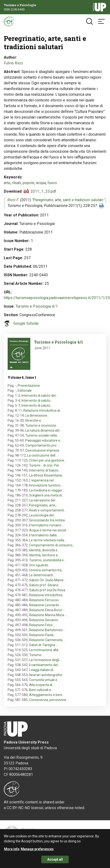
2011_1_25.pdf (43, 191)
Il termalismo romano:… (47, 525)
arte (7, 183)
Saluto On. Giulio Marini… (47, 580)
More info (12, 851)
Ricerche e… (34, 420)
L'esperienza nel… (42, 480)
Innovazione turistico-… (46, 485)
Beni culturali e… (41, 690)
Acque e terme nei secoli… (49, 530)
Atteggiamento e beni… (47, 695)
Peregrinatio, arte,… (44, 505)
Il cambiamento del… (45, 665)
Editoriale (25, 391)
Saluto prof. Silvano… (45, 585)
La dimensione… (37, 415)
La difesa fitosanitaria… (47, 475)
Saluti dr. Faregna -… (44, 645)
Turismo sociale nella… (42, 435)
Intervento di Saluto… (45, 470)
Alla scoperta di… (42, 685)
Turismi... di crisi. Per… (45, 465)
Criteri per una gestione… (48, 460)
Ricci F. (13, 200)
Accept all (55, 861)
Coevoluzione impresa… (43, 450)
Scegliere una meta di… (47, 495)
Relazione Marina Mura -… (49, 615)
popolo (29, 183)
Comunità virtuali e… (44, 680)
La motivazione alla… (45, 650)
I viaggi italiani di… (42, 670)
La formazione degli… (45, 660)
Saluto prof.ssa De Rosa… (48, 590)
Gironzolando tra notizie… (48, 520)
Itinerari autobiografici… (47, 675)
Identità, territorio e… (45, 555)
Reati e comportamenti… (48, 510)
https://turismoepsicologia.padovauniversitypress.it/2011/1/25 (57, 298)
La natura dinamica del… (43, 430)
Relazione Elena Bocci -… (48, 610)
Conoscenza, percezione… (49, 700)
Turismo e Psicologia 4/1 (37, 306)
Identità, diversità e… (44, 550)
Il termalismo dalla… (44, 535)
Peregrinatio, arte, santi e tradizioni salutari (68, 200)
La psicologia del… (42, 515)
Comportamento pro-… (42, 445)
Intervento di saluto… (37, 401)
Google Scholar (26, 323)
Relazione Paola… (42, 635)
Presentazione (29, 386)
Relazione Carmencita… (47, 640)
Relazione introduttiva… (47, 595)
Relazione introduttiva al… (43, 410)
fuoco (52, 183)
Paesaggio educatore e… (44, 440)
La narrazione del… (43, 500)
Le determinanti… (42, 575)
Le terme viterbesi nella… (48, 540)
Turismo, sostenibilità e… (47, 560)
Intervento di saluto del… (40, 396)
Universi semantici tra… (46, 570)
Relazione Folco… (42, 625)
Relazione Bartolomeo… (47, 630)
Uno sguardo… (40, 565)
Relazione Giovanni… (45, 620)
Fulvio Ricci (13, 63)
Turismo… (36, 655)
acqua (41, 183)
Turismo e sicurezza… (42, 425)
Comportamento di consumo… (52, 545)
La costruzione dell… (42, 455)
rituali (16, 183)
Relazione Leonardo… (45, 605)
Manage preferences (37, 851)
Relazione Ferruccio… (45, 600)
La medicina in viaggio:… (47, 490)
